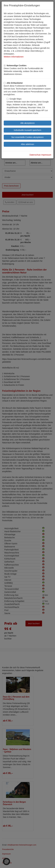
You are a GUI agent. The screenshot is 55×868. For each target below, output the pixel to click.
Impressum (46, 155)
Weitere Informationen (14, 57)
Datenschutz (35, 155)
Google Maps (14, 99)
